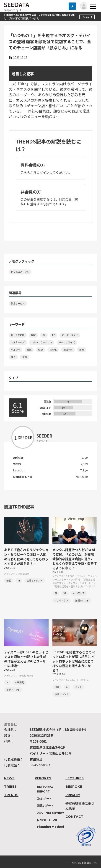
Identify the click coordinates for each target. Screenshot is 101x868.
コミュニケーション (42, 342)
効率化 (53, 350)
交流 (29, 350)
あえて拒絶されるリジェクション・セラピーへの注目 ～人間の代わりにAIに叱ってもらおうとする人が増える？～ (26, 557)
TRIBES (10, 787)
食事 (25, 357)
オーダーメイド (70, 335)
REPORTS (43, 778)
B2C (33, 335)
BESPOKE (74, 787)
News (86, 17)
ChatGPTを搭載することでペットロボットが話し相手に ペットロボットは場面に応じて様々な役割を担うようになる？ (74, 661)
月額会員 (65, 199)
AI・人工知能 (18, 335)
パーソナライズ (67, 342)
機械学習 (68, 350)
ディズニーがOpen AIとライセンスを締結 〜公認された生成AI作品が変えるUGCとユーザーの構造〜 (26, 659)
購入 (13, 357)
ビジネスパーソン (20, 272)
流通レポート (45, 806)
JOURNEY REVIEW (51, 813)
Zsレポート (44, 799)
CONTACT (74, 817)
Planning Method (51, 827)
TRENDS (11, 795)
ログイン (43, 172)
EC (54, 335)
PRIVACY (73, 795)
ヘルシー (16, 350)
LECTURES (75, 778)
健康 (41, 350)
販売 (82, 350)
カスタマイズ (18, 342)
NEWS (9, 778)
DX (44, 335)
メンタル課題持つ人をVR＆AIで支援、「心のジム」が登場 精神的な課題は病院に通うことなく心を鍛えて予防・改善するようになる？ (75, 559)
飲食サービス (18, 303)
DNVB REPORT (48, 820)
